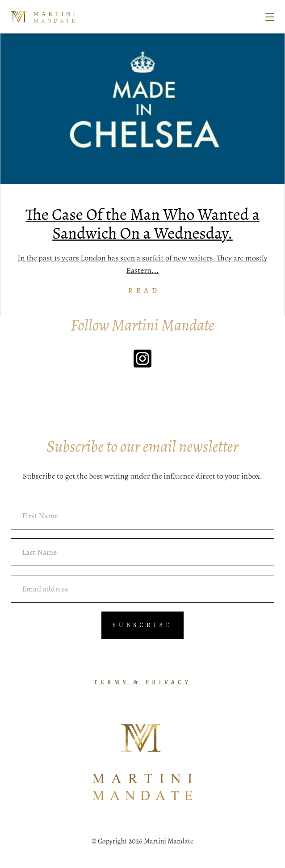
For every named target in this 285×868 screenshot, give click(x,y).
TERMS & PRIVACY (143, 682)
